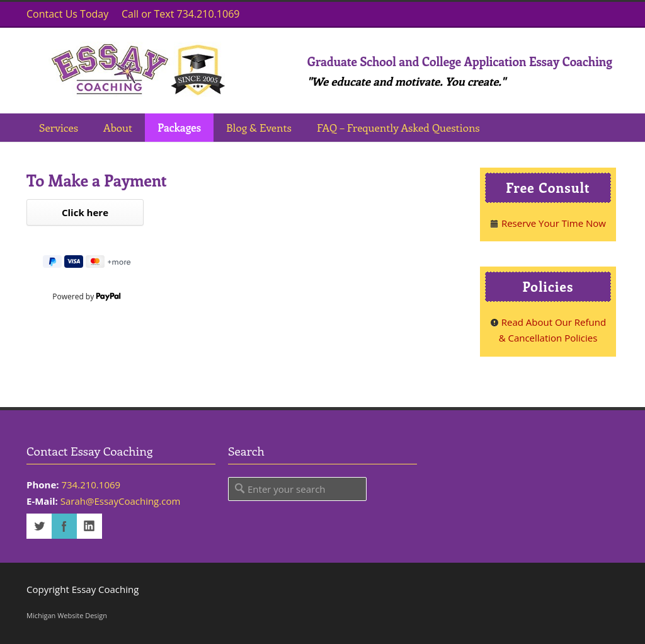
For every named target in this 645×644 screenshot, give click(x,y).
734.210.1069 (91, 485)
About (118, 127)
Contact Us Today (67, 14)
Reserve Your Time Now (548, 223)
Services (59, 127)
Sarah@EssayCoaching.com (121, 501)
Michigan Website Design (67, 615)
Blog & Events (259, 127)
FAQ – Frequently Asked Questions (398, 127)
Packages (179, 127)
